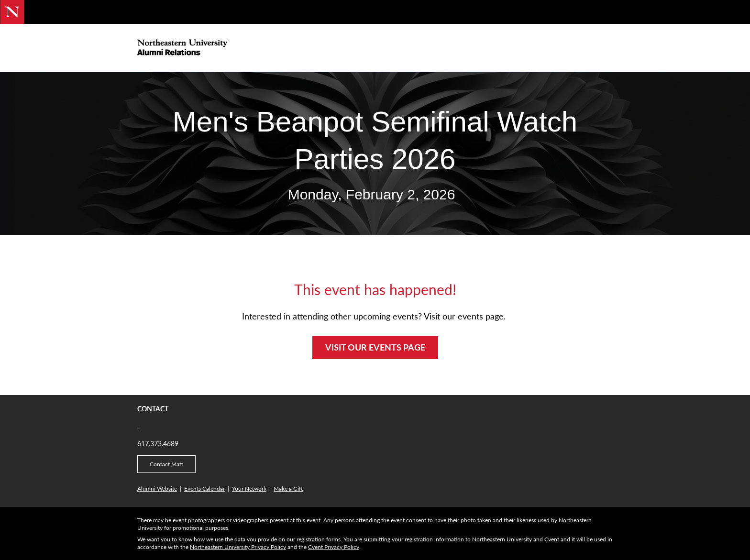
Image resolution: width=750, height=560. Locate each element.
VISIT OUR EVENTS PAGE (375, 347)
